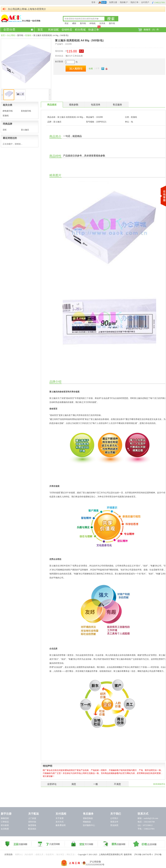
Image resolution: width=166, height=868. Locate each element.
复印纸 (83, 23)
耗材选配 (54, 30)
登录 (93, 2)
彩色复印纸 (26, 111)
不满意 (117, 784)
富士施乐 (25, 130)
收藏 (91, 69)
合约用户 (145, 2)
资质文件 (114, 822)
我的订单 (134, 2)
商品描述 (52, 105)
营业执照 (114, 825)
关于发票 (60, 818)
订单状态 (5, 822)
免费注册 (113, 2)
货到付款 (32, 822)
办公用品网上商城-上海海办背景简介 (27, 9)
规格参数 (74, 105)
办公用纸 (11, 35)
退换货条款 (88, 818)
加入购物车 (76, 69)
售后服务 (117, 105)
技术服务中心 (89, 825)
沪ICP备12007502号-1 (144, 854)
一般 (96, 784)
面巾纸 (112, 23)
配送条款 (32, 829)
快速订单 (94, 29)
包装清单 (96, 105)
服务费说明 (61, 825)
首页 (40, 30)
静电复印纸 (8, 111)
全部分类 (18, 30)
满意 (74, 784)
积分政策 (5, 825)
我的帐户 (124, 2)
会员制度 (5, 829)
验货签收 (32, 825)
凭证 (67, 23)
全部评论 (52, 784)
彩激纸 (28, 35)
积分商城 (80, 30)
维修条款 (87, 822)
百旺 (5, 130)
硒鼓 (74, 23)
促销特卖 (67, 30)
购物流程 (5, 818)
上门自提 (32, 818)
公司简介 (114, 818)
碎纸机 (93, 23)
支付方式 (60, 822)
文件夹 (102, 23)
